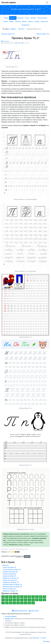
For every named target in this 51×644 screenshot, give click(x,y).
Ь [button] (22, 603)
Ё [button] (26, 597)
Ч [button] (3, 603)
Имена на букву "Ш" (9, 589)
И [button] (37, 597)
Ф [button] (37, 600)
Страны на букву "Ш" (10, 574)
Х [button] (41, 600)
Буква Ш (6, 565)
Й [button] (41, 597)
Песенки (18, 21)
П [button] (18, 600)
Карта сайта (34, 611)
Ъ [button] (14, 603)
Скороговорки (42, 18)
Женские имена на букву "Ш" (12, 585)
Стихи (27, 18)
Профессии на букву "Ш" (11, 582)
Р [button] (22, 600)
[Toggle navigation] (47, 2)
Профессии (26, 25)
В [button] (11, 597)
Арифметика (9, 619)
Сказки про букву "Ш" (10, 580)
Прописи (13, 18)
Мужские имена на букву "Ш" (12, 587)
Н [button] (11, 600)
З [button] (33, 597)
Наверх (46, 641)
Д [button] (18, 597)
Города (37, 21)
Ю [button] (29, 603)
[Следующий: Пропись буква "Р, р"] (43, 34)
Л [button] (3, 600)
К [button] (44, 597)
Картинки (20, 18)
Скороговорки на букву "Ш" (12, 570)
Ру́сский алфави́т (9, 2)
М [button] (7, 600)
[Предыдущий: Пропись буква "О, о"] (8, 34)
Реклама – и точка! (39, 638)
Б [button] (7, 597)
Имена (24, 21)
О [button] (14, 600)
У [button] (33, 600)
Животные (44, 21)
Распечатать (5, 41)
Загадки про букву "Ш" (10, 572)
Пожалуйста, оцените (8, 556)
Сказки (6, 21)
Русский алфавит (11, 616)
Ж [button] (29, 597)
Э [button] (26, 603)
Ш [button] (7, 603)
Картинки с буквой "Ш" (10, 591)
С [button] (26, 600)
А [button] (3, 597)
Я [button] (33, 603)
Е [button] (22, 597)
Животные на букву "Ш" (11, 578)
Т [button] (29, 600)
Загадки (33, 18)
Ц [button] (44, 600)
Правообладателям (20, 611)
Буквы (6, 18)
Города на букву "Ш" (9, 576)
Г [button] (14, 597)
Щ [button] (11, 603)
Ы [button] (18, 603)
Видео (11, 21)
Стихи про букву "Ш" (10, 567)
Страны (31, 21)
